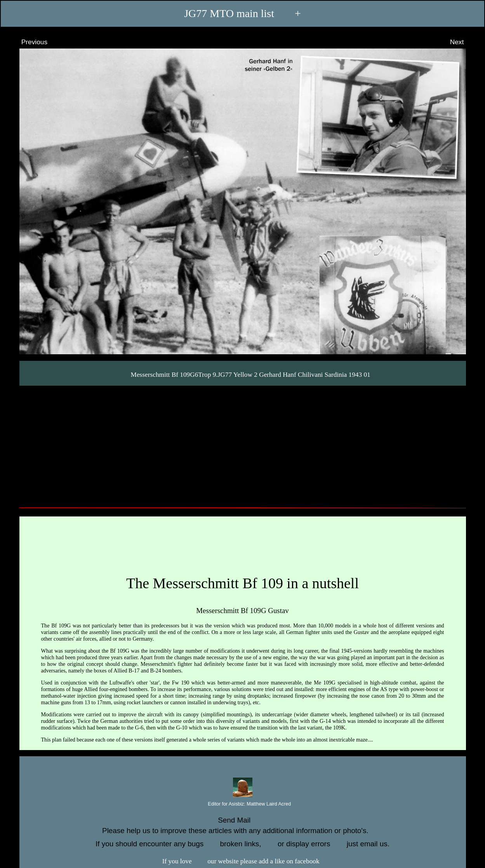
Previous (27, 42)
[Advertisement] (243, 444)
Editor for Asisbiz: (242, 804)
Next (464, 42)
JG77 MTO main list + (242, 14)
